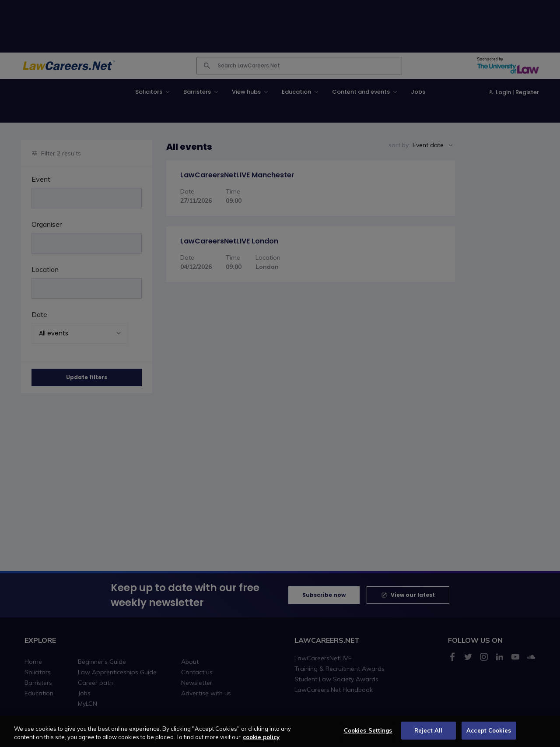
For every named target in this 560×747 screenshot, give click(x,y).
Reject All (428, 735)
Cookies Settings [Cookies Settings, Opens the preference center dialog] (368, 735)
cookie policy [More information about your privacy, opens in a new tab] (261, 741)
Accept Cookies (489, 735)
